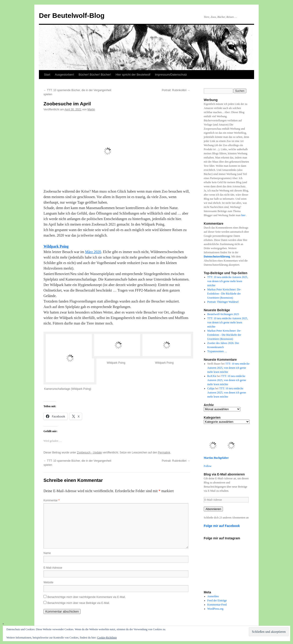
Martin (91, 109)
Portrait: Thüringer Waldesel (223, 302)
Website (48, 582)
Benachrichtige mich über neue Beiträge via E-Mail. (79, 603)
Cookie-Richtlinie (107, 638)
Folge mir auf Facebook (222, 526)
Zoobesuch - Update (89, 453)
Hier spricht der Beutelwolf (133, 75)
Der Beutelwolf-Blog (72, 15)
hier (244, 215)
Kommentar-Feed (217, 605)
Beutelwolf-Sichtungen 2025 (223, 314)
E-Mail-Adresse (53, 568)
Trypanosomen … (217, 351)
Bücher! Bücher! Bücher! (95, 75)
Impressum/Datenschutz (171, 75)
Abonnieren (213, 509)
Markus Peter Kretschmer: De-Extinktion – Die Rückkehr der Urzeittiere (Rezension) (224, 335)
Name (47, 553)
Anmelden (213, 596)
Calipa (211, 388)
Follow (208, 466)
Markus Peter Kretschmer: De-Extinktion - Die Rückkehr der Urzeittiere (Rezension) (224, 294)
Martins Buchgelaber (216, 458)
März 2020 (93, 252)
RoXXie (212, 376)
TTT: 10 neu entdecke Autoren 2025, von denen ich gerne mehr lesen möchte (228, 281)
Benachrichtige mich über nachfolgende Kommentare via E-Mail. (87, 597)
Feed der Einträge (217, 600)
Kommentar (52, 500)
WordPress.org (215, 609)
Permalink (164, 453)
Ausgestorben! (64, 75)
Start (47, 75)
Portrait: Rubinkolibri (176, 90)
